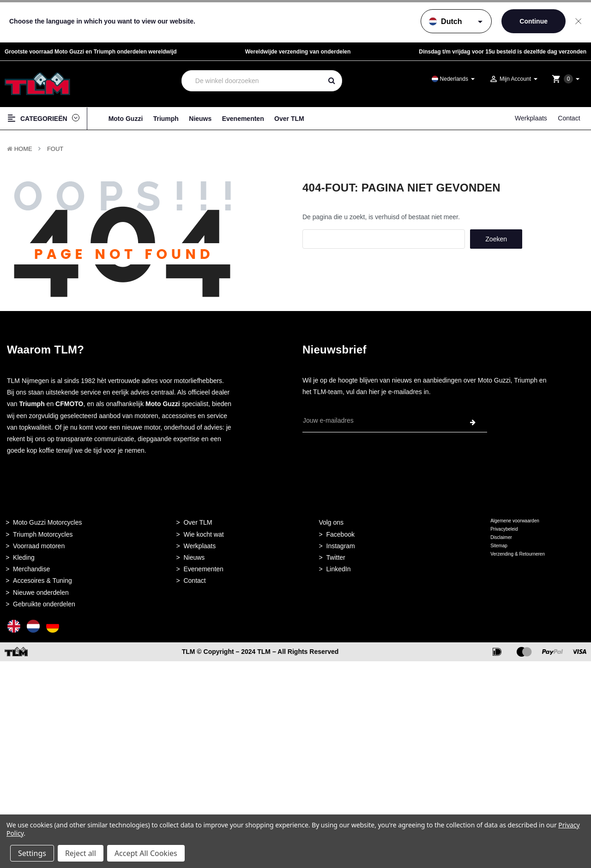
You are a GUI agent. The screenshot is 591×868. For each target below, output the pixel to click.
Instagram (341, 546)
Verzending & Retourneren (518, 554)
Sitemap (499, 546)
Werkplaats (531, 118)
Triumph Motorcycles (43, 534)
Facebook (341, 534)
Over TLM (289, 119)
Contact (569, 118)
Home (23, 149)
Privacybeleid (504, 529)
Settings (32, 853)
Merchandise (31, 569)
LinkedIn (339, 569)
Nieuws (200, 119)
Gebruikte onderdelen (44, 604)
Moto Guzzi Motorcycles (47, 522)
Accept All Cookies (146, 853)
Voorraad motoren (39, 546)
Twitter (336, 557)
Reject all (81, 853)
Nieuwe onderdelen (41, 593)
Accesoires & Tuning (42, 581)
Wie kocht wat (203, 534)
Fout (55, 149)
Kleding (24, 557)
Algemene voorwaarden (515, 521)
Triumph (166, 119)
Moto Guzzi (126, 119)
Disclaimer (501, 537)
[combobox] (252, 81)
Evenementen (243, 119)
